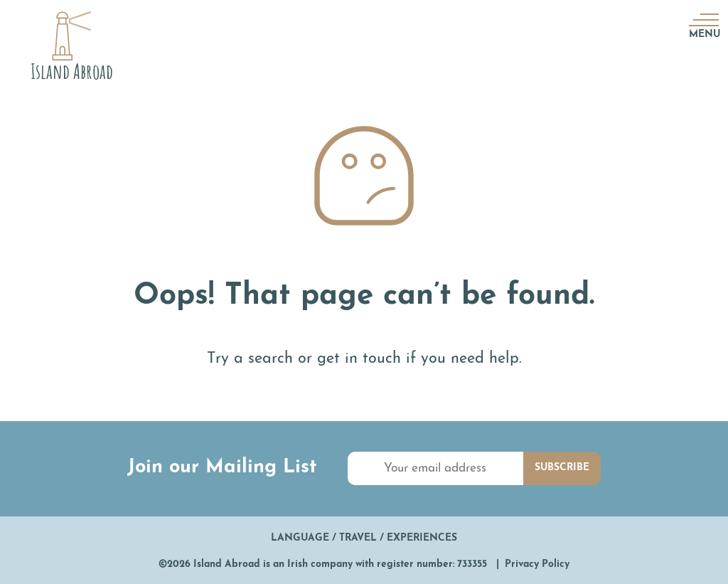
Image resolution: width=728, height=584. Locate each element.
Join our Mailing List (222, 468)
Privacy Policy (537, 564)
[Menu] (702, 19)
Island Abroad (227, 564)
